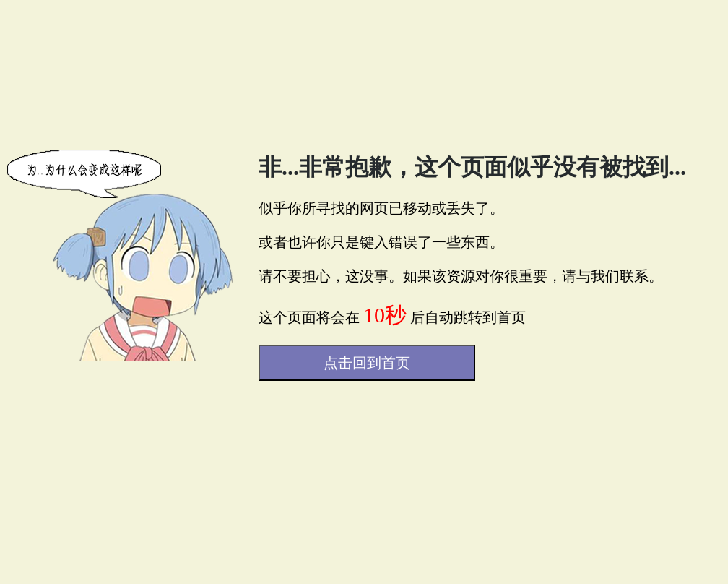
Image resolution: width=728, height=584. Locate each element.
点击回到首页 (367, 363)
